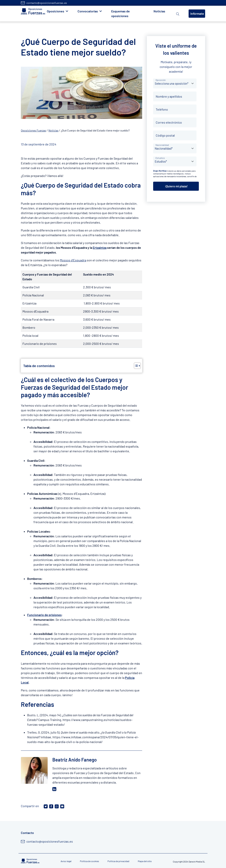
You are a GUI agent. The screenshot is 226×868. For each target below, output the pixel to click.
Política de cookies (89, 861)
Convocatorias (88, 11)
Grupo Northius (160, 171)
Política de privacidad (118, 861)
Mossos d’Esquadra (73, 260)
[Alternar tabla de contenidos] (135, 366)
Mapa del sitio (145, 861)
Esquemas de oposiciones (120, 13)
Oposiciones (56, 11)
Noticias (159, 11)
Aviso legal (66, 861)
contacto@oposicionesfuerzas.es (47, 3)
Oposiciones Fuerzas (33, 130)
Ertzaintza (100, 248)
